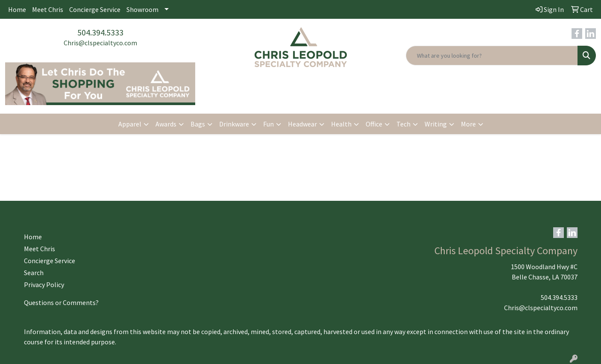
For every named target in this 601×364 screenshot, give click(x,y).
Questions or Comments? (61, 302)
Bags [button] (198, 124)
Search (34, 273)
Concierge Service (95, 9)
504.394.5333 (100, 32)
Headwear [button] (302, 124)
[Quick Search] (492, 56)
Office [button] (374, 124)
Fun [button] (268, 124)
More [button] (468, 124)
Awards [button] (166, 124)
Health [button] (341, 124)
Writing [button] (436, 124)
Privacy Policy (44, 285)
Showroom (142, 9)
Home (17, 9)
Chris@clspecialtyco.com (100, 43)
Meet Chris (48, 9)
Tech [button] (403, 124)
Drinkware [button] (234, 124)
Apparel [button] (130, 124)
